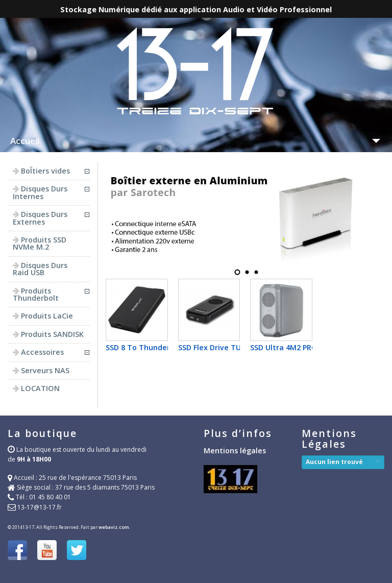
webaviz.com (114, 527)
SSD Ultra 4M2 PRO (284, 347)
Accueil (25, 141)
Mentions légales (235, 451)
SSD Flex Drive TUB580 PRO (226, 347)
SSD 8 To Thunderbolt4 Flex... (158, 347)
